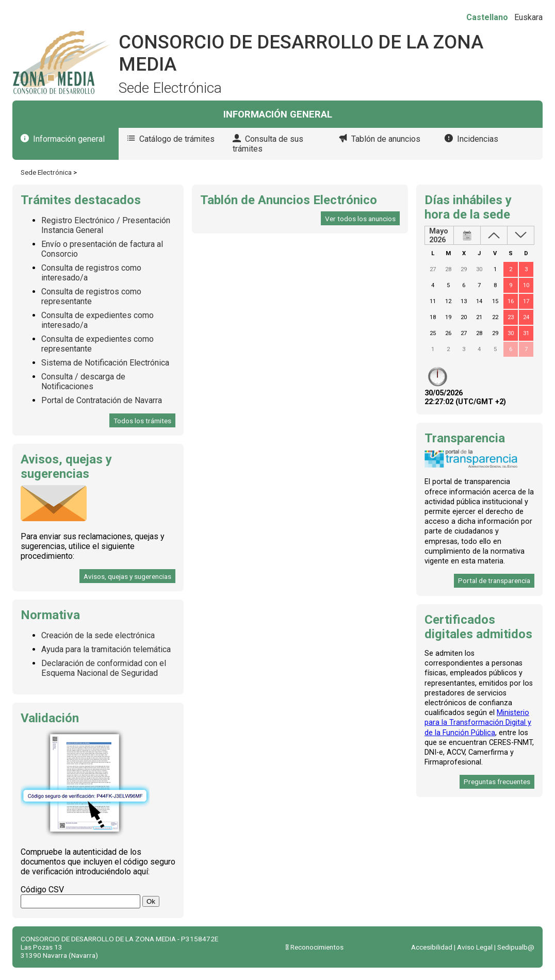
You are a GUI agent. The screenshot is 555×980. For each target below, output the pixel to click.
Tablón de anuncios (386, 139)
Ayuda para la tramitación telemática (106, 649)
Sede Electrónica (46, 172)
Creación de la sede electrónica (98, 635)
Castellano (487, 17)
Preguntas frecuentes (497, 782)
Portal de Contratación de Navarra (102, 400)
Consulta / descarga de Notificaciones (83, 381)
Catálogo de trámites (177, 139)
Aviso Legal (475, 947)
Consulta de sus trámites (268, 144)
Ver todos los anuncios (360, 219)
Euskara (528, 17)
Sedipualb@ (516, 947)
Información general (69, 139)
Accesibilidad (432, 947)
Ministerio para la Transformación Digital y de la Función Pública (478, 722)
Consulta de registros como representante (91, 296)
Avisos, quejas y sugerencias (127, 576)
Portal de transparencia (494, 580)
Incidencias (478, 139)
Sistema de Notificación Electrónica (105, 363)
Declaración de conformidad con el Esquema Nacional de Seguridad (104, 668)
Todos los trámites (142, 421)
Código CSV (42, 890)
